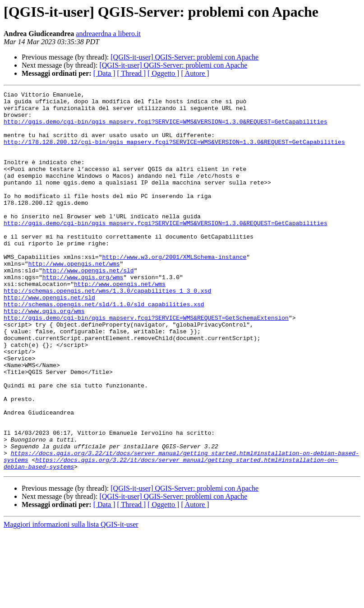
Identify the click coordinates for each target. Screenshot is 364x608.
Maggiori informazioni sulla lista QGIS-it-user (71, 600)
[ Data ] (104, 73)
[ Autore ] (195, 73)
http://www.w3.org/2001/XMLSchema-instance (174, 290)
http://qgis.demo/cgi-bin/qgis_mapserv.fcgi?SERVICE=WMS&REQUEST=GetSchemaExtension (146, 364)
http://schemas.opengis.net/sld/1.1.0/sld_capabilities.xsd (104, 347)
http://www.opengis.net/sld (88, 307)
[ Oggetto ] (163, 73)
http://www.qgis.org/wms (83, 315)
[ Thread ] (132, 73)
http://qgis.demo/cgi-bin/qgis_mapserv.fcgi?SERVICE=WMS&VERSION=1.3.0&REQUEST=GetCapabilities (166, 128)
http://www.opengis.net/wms (74, 299)
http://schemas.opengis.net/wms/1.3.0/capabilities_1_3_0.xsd (107, 331)
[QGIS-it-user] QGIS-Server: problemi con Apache (184, 57)
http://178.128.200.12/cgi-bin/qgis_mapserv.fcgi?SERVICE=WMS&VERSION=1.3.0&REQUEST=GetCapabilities (174, 152)
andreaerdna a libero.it (108, 34)
